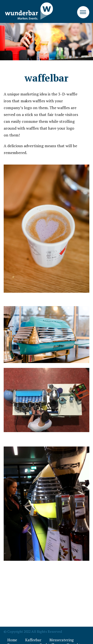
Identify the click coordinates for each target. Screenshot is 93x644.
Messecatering (62, 640)
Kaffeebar (33, 640)
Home (12, 640)
